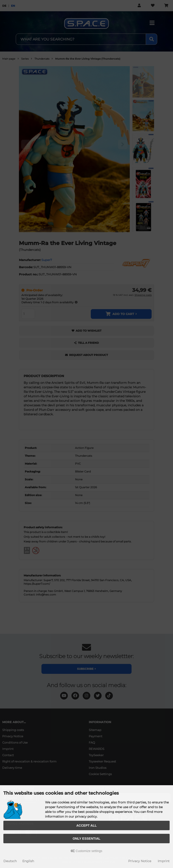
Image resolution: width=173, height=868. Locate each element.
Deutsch (10, 861)
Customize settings (86, 851)
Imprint (164, 861)
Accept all (87, 825)
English (28, 861)
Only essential (86, 839)
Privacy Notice (140, 861)
